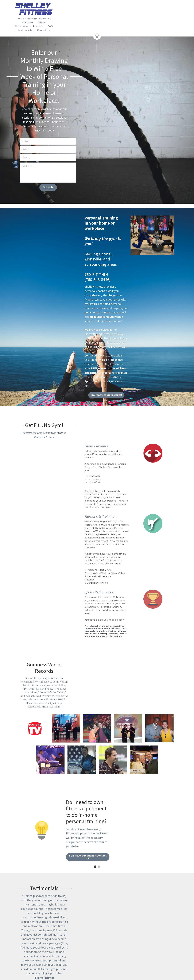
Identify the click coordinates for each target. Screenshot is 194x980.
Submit (97, 119)
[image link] (97, 24)
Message (76, 916)
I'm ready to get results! (58, 272)
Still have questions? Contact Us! (136, 627)
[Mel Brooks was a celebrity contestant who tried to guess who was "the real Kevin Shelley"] (144, 546)
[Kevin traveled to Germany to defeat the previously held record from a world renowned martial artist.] (128, 515)
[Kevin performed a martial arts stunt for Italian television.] (97, 515)
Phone (75, 89)
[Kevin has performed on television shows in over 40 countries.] (35, 515)
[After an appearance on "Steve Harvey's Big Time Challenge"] (159, 515)
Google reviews (40, 766)
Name (74, 72)
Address (76, 98)
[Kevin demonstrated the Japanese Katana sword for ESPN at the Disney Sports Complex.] (113, 546)
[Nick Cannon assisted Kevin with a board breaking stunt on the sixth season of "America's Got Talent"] (50, 546)
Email (74, 80)
